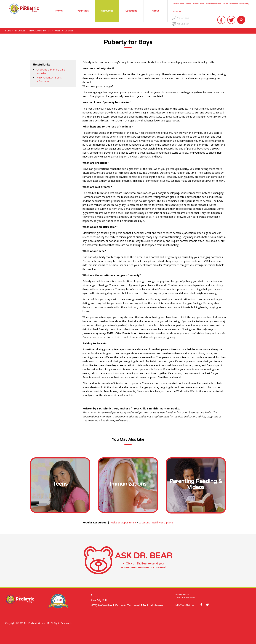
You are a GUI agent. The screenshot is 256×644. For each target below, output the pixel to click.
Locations (144, 522)
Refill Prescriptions (163, 522)
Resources (20, 31)
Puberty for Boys (64, 31)
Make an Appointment (123, 522)
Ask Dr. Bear (183, 24)
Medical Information (40, 31)
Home (8, 31)
